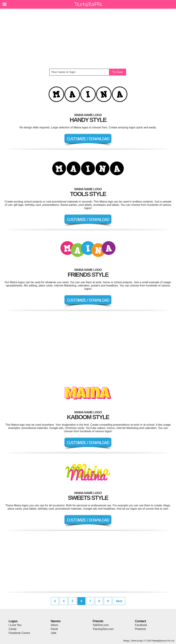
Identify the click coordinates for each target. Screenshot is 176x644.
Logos (13, 621)
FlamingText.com (103, 629)
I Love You (15, 625)
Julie (54, 633)
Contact (140, 621)
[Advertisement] (88, 39)
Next (119, 601)
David (54, 629)
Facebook (141, 625)
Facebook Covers (19, 633)
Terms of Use (137, 641)
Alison (54, 625)
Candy (13, 629)
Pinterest (140, 629)
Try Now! (117, 72)
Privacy (126, 641)
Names (56, 621)
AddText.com (101, 625)
